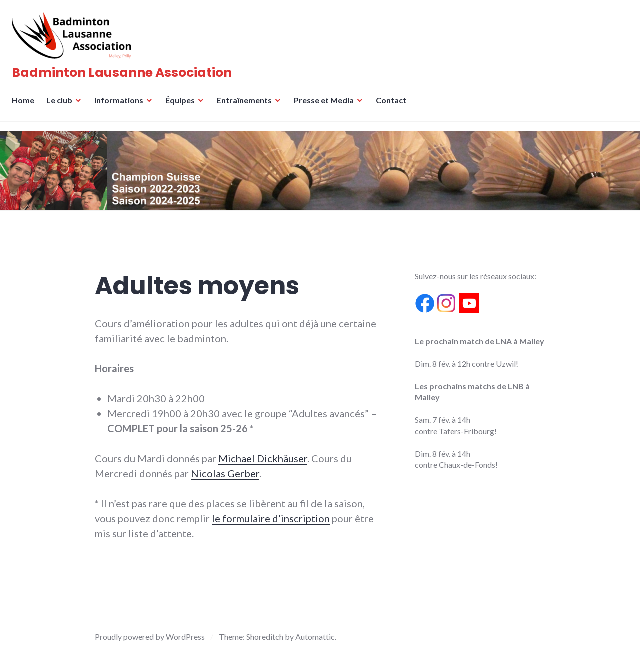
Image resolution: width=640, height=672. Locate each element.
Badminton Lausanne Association (125, 76)
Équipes (183, 106)
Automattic (315, 636)
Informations (122, 106)
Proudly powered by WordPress (150, 636)
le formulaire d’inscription (271, 518)
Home (26, 106)
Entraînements (247, 106)
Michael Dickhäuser (263, 458)
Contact (394, 106)
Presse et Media (327, 106)
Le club (62, 106)
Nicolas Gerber (225, 473)
